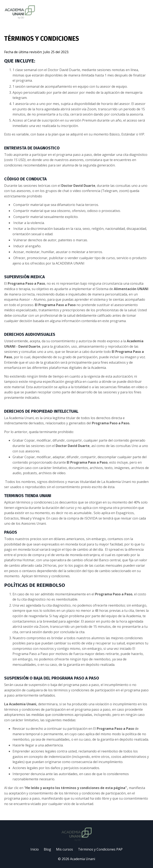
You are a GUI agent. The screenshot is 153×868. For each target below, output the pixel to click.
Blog (47, 849)
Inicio (35, 849)
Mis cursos (65, 849)
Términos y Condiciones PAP (100, 849)
